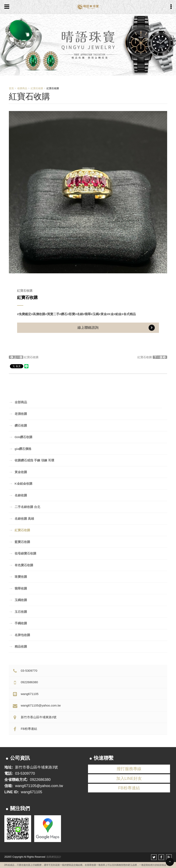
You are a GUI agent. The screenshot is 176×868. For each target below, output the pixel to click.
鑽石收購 (18, 425)
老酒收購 (18, 414)
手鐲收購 (18, 623)
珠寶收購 (18, 577)
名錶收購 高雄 (21, 518)
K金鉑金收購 (21, 483)
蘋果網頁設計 (54, 857)
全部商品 (18, 402)
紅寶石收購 (37, 88)
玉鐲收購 (18, 600)
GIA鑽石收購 (21, 437)
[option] (88, 192)
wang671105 (25, 694)
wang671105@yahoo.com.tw (36, 705)
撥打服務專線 (129, 769)
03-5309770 (25, 671)
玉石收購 (18, 612)
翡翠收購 (18, 588)
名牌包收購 (19, 635)
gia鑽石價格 (20, 449)
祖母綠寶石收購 (23, 553)
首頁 (11, 88)
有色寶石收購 (21, 565)
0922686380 (25, 682)
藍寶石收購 (19, 542)
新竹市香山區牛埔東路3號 (34, 717)
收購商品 (22, 88)
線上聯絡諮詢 (116, 328)
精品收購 (18, 646)
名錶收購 (18, 495)
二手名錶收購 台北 (25, 507)
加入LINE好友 (129, 778)
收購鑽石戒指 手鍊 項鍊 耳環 (32, 460)
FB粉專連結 (25, 729)
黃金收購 (18, 472)
